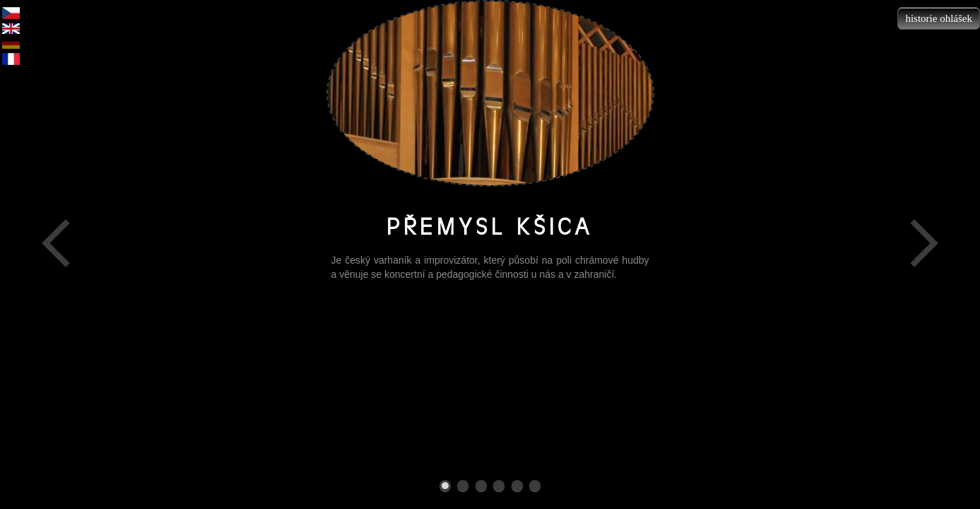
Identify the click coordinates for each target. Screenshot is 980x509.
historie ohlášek (939, 18)
